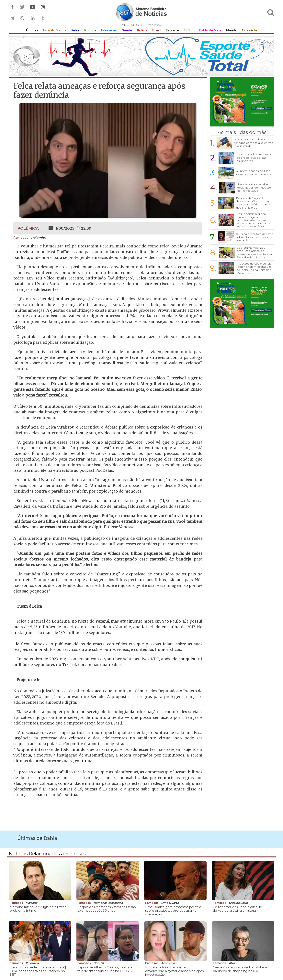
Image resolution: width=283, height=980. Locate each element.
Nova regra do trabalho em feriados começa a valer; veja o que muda (254, 143)
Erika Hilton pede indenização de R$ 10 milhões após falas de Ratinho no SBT (38, 971)
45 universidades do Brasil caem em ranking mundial (254, 172)
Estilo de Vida (210, 30)
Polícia (142, 30)
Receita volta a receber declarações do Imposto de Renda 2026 (254, 187)
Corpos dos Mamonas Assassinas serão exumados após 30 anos (107, 909)
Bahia (75, 30)
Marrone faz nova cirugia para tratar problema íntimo (38, 909)
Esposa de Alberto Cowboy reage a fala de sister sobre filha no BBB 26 (105, 969)
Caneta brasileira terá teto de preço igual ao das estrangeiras (254, 158)
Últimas (32, 30)
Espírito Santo (54, 30)
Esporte (172, 30)
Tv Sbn (189, 30)
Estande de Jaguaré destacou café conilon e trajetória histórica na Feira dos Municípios (254, 203)
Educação (109, 30)
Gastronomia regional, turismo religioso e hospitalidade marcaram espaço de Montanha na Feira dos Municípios (253, 220)
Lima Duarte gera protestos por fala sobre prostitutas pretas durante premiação (173, 911)
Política (90, 30)
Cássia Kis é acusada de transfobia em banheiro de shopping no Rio (242, 969)
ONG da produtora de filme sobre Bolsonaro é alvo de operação (255, 237)
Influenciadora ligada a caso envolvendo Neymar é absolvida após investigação (174, 971)
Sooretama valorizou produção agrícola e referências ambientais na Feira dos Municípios (254, 252)
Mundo (232, 30)
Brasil (157, 30)
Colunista (249, 30)
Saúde (127, 30)
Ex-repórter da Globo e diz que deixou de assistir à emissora (237, 909)
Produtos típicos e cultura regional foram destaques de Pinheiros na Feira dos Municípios (254, 268)
